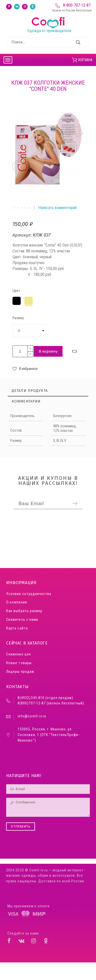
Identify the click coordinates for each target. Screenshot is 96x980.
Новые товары (19, 663)
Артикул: (23, 235)
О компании (16, 602)
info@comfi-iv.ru (32, 716)
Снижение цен (18, 654)
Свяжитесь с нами (22, 620)
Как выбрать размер (24, 611)
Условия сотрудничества (29, 594)
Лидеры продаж (20, 672)
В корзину (48, 351)
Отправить (21, 827)
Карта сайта (17, 628)
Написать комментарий (57, 208)
